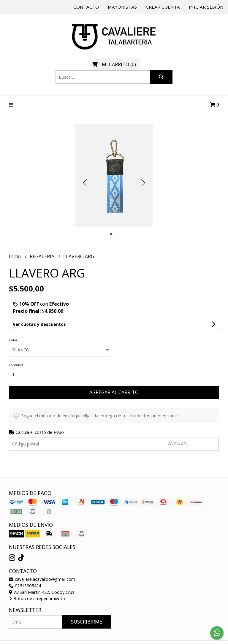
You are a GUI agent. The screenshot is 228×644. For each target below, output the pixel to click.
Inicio (15, 256)
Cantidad (16, 365)
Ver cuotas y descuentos (39, 324)
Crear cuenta (163, 7)
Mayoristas (122, 7)
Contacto (86, 7)
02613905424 (25, 586)
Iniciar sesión (206, 7)
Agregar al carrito (114, 392)
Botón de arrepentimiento (37, 598)
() (114, 64)
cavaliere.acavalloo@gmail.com (42, 579)
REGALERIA (43, 256)
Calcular (177, 444)
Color (13, 340)
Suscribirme (87, 622)
